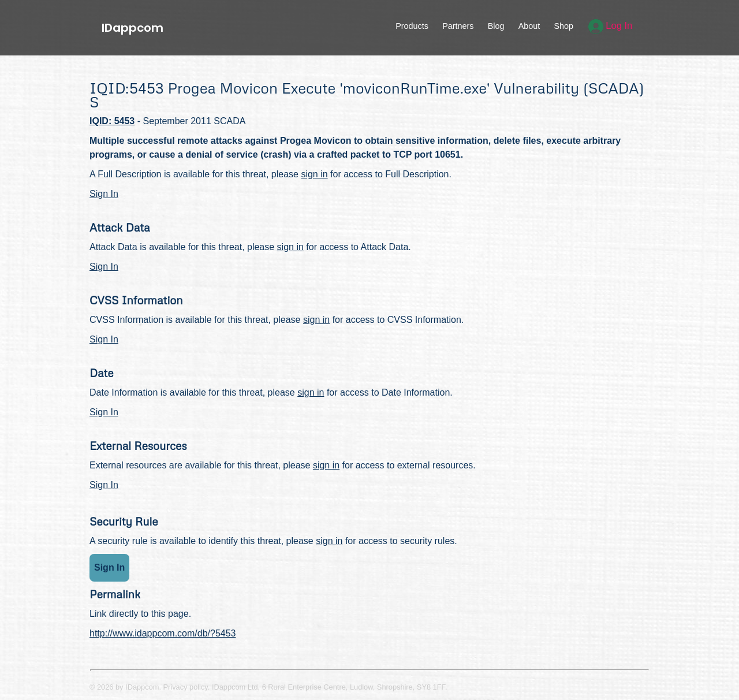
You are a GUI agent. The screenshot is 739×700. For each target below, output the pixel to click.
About (529, 26)
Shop (563, 26)
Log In (611, 26)
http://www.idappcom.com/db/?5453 (163, 633)
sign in (314, 174)
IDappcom (133, 28)
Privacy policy (186, 687)
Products (412, 26)
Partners (458, 26)
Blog (496, 26)
